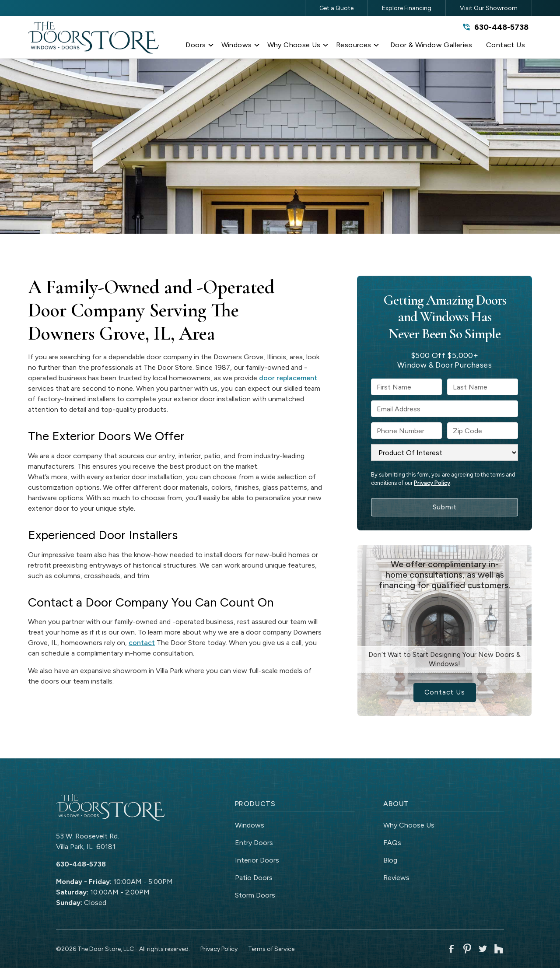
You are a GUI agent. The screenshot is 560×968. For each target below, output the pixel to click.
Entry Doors (254, 843)
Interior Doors (257, 860)
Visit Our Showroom (489, 8)
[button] (200, 47)
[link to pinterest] (467, 949)
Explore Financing (407, 8)
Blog (390, 860)
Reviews (396, 878)
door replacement (288, 378)
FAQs (392, 843)
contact (142, 643)
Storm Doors (255, 895)
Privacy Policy (432, 483)
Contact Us (445, 692)
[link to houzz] (499, 949)
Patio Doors (254, 878)
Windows (250, 825)
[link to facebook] (451, 949)
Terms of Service (271, 949)
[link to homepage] (94, 37)
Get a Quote (336, 8)
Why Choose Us (409, 825)
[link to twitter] (483, 949)
